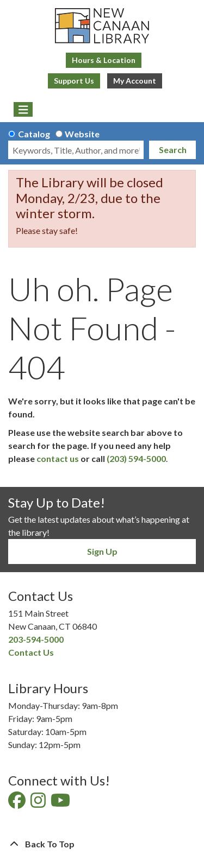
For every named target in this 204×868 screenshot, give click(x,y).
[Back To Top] (102, 844)
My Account (135, 81)
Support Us (74, 81)
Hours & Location (104, 60)
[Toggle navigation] (23, 110)
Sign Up (102, 551)
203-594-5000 (36, 639)
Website (82, 134)
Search (173, 150)
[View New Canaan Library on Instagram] (39, 803)
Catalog (34, 134)
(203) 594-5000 (136, 458)
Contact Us (31, 652)
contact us (58, 458)
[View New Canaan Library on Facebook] (18, 803)
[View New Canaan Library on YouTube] (61, 803)
